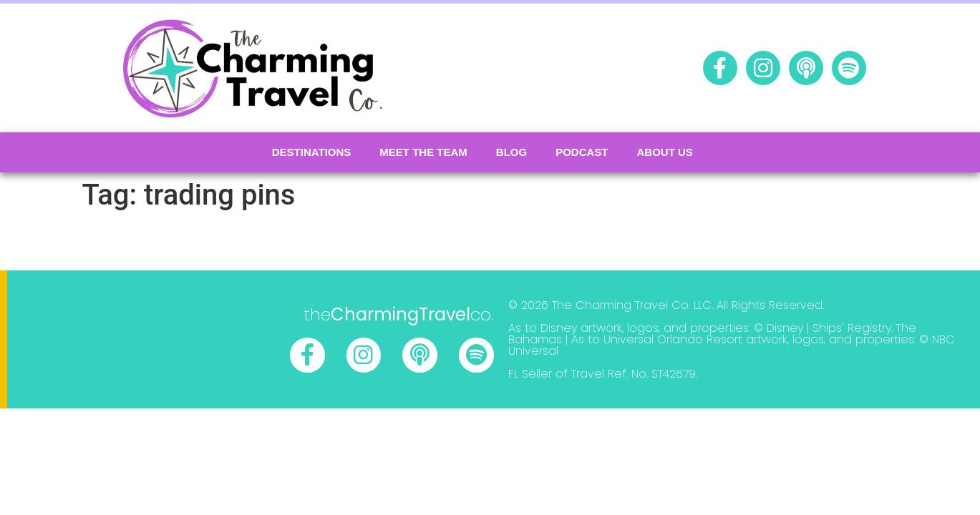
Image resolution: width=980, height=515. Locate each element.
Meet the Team (423, 152)
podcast (582, 152)
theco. (399, 314)
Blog (511, 152)
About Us (665, 152)
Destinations (312, 152)
